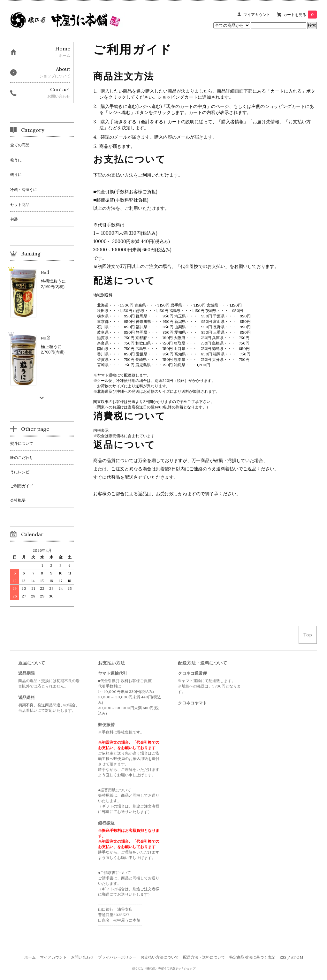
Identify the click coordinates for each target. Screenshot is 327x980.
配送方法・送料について (204, 957)
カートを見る (300, 15)
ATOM (297, 957)
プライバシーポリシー (117, 957)
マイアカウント (257, 15)
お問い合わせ (82, 957)
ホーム (30, 957)
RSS (283, 957)
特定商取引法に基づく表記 (252, 957)
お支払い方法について (160, 957)
